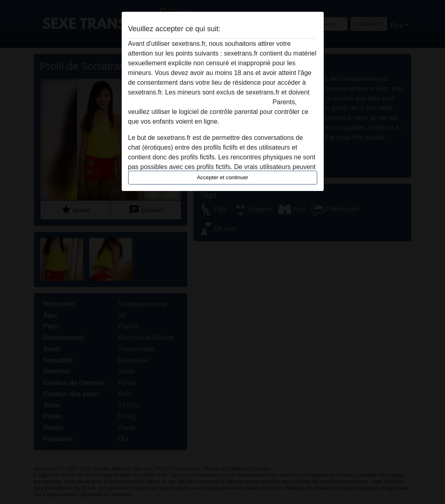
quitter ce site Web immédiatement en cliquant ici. (200, 102)
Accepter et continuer (222, 177)
